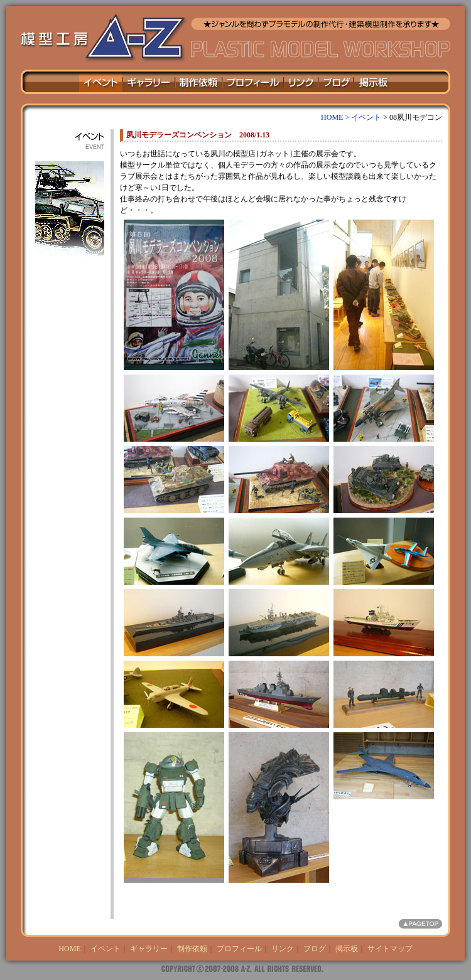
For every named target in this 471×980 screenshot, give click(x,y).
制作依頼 (192, 949)
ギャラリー (149, 949)
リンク (283, 949)
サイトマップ (390, 949)
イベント (366, 117)
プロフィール (239, 949)
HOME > (336, 117)
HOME (69, 949)
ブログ (315, 949)
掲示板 (347, 949)
